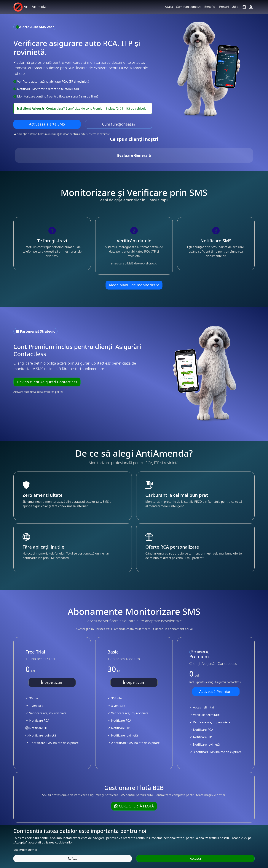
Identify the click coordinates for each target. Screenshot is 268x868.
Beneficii (210, 7)
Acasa (169, 7)
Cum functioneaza (189, 7)
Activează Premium (216, 661)
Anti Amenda (30, 7)
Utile (235, 7)
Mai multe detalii (25, 850)
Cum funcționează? (119, 124)
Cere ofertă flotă (134, 776)
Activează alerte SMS (47, 124)
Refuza (73, 859)
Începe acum (52, 652)
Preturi (224, 7)
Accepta (195, 859)
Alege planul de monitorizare (134, 255)
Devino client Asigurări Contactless (47, 351)
